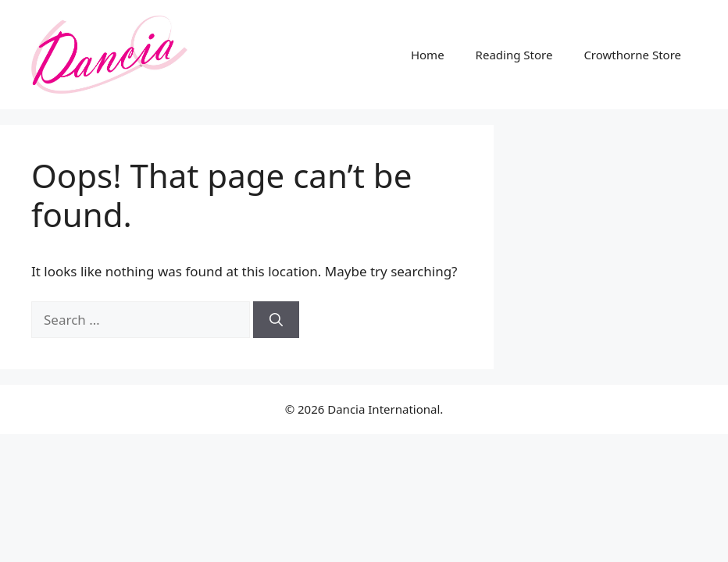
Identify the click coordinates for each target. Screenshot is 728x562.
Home (428, 55)
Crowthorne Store (632, 55)
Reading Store (514, 55)
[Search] (276, 320)
